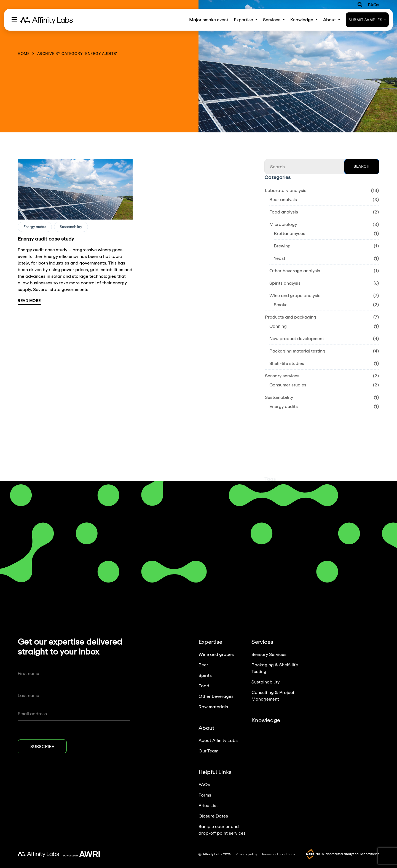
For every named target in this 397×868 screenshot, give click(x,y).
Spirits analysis (285, 283)
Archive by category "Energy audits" (77, 54)
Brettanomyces (289, 233)
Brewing (282, 246)
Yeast (280, 258)
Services (274, 19)
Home (24, 54)
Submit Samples (367, 20)
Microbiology (283, 224)
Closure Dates (213, 816)
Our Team (208, 751)
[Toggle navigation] (14, 20)
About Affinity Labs (218, 740)
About (332, 19)
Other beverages (216, 696)
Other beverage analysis (295, 270)
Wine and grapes (216, 654)
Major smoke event (209, 19)
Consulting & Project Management (273, 695)
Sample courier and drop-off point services (222, 830)
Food (204, 686)
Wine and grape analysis (295, 295)
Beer (203, 665)
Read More (29, 301)
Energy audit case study (46, 239)
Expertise (246, 19)
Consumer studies (288, 385)
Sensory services (282, 376)
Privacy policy (246, 854)
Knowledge (304, 19)
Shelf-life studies (287, 363)
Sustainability (71, 227)
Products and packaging (291, 317)
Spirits (205, 675)
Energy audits (35, 227)
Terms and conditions (278, 854)
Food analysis (284, 212)
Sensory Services (269, 654)
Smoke (281, 304)
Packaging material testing (297, 351)
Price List (208, 805)
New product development (297, 338)
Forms (205, 795)
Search (362, 166)
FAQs (374, 5)
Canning (278, 326)
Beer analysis (283, 199)
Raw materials (213, 707)
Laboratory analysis (286, 190)
